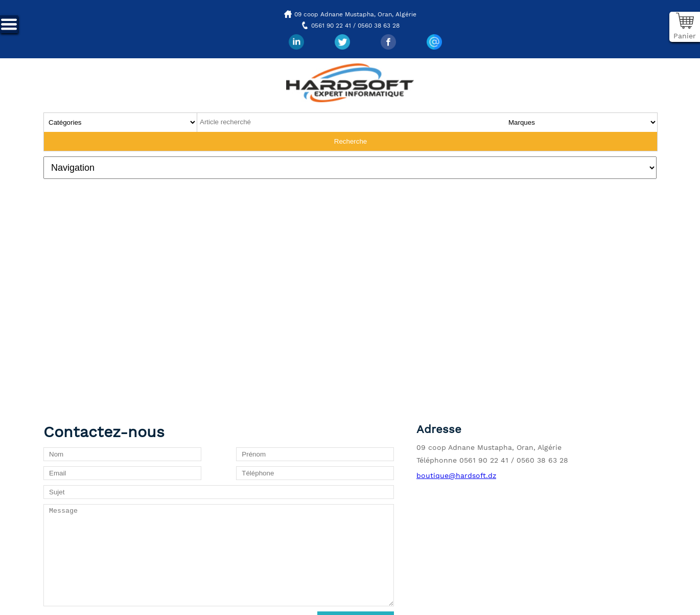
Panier (685, 36)
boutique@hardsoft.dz (456, 475)
